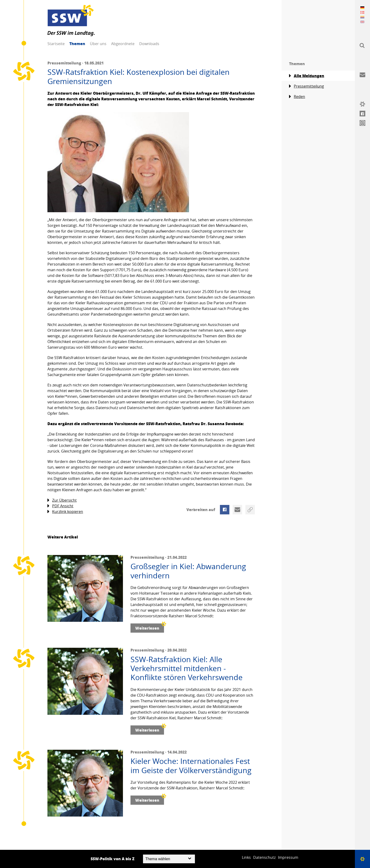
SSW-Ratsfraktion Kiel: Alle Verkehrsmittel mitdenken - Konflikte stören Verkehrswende (187, 668)
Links (246, 857)
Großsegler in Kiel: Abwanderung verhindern (188, 571)
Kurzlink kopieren (65, 512)
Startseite (56, 44)
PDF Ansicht (60, 506)
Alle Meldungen (307, 76)
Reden (297, 97)
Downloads (149, 44)
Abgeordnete (123, 44)
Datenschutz (264, 857)
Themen (77, 44)
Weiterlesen (150, 627)
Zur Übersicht (62, 500)
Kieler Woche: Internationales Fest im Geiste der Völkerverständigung (191, 766)
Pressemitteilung (307, 86)
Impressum (288, 857)
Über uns (98, 44)
